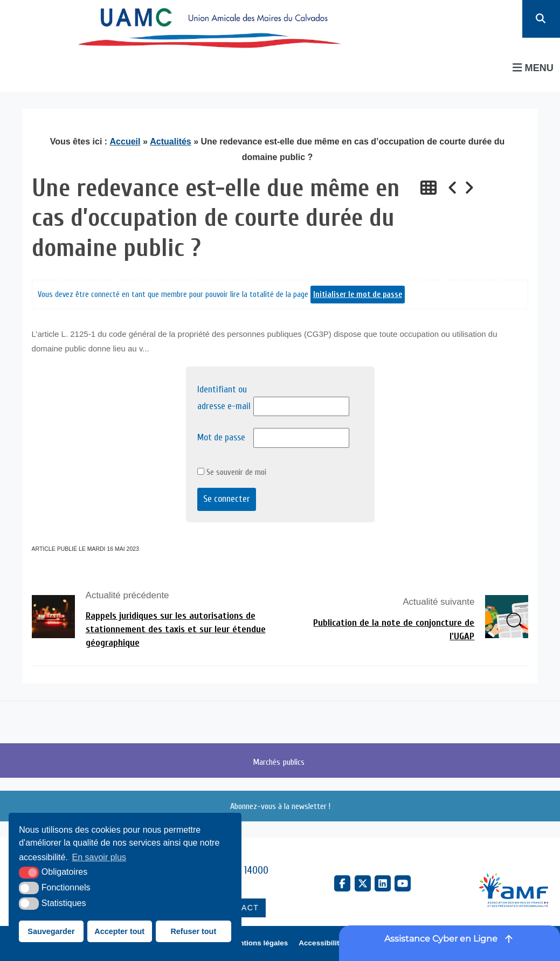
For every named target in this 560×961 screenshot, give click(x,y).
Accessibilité (321, 943)
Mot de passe (221, 437)
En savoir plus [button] (99, 857)
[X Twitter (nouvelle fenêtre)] (363, 883)
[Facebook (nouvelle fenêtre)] (342, 883)
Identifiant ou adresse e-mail (224, 398)
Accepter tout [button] (119, 931)
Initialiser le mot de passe (358, 295)
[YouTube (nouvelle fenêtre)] (403, 883)
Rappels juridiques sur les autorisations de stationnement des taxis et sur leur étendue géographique (176, 629)
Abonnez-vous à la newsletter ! (280, 806)
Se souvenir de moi (232, 472)
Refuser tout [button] (193, 931)
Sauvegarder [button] (51, 931)
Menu (533, 68)
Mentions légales (259, 943)
